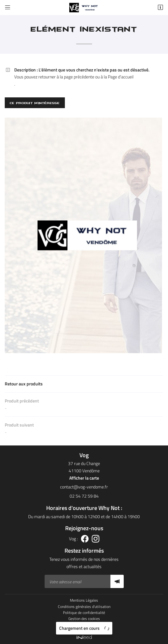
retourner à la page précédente (66, 77)
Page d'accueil (121, 77)
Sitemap (84, 625)
